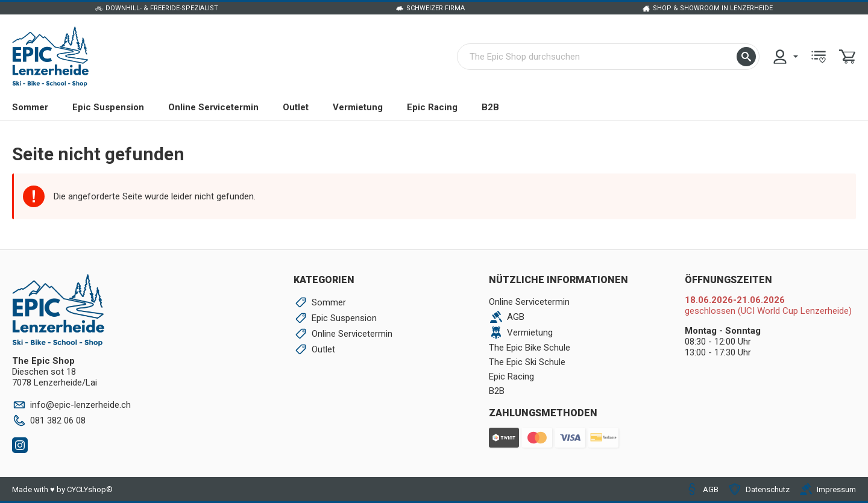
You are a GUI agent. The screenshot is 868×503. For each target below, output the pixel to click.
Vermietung (358, 107)
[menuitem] (785, 57)
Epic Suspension (108, 107)
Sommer (30, 107)
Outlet (296, 107)
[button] (746, 57)
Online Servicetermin (213, 107)
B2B (490, 107)
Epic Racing (432, 107)
